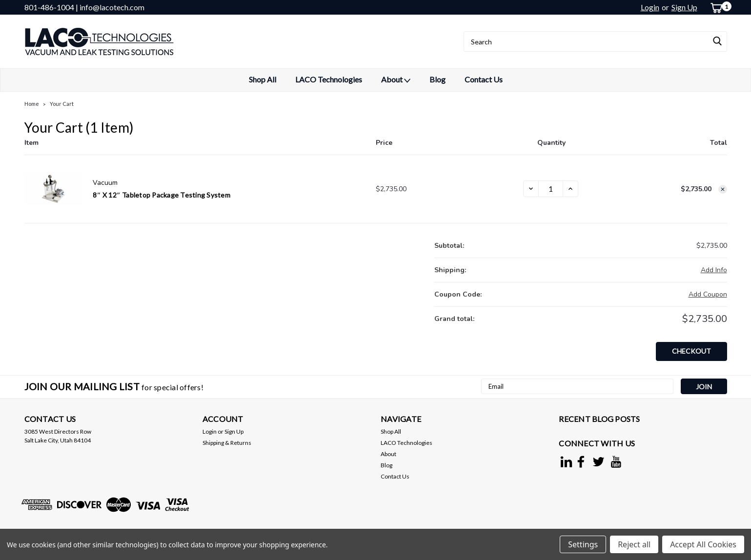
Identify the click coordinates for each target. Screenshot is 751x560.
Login (650, 7)
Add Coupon (708, 294)
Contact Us (484, 79)
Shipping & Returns (227, 443)
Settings (583, 544)
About (396, 80)
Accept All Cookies (703, 544)
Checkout (691, 351)
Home (32, 104)
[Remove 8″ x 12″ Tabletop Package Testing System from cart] (723, 189)
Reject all (634, 544)
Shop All (263, 79)
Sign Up (684, 7)
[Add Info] (714, 270)
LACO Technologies (329, 79)
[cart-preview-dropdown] (715, 8)
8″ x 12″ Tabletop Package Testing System (161, 195)
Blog (437, 79)
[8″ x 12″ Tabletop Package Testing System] (551, 189)
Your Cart (62, 104)
